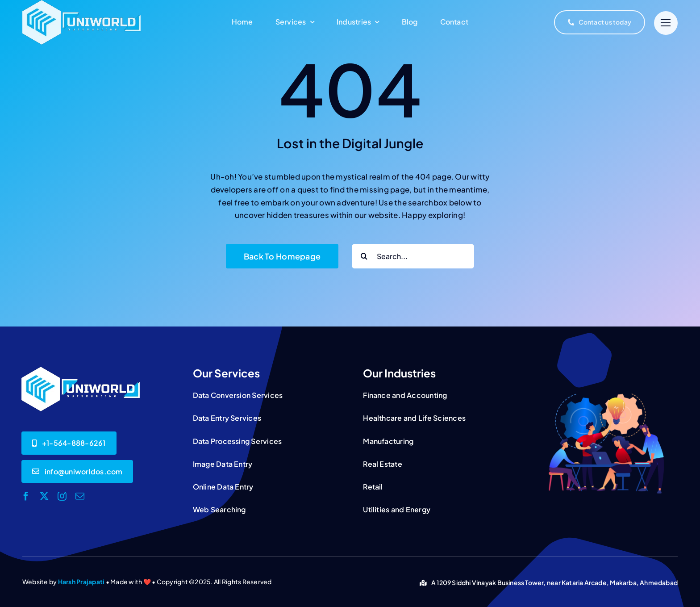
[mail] (80, 496)
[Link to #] (666, 23)
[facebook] (26, 496)
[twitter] (44, 496)
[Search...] (413, 256)
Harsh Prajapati (81, 582)
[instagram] (62, 496)
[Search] (364, 256)
